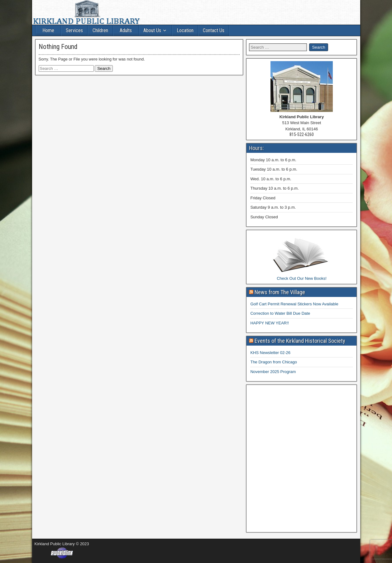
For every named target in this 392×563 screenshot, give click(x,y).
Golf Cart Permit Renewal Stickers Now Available (294, 304)
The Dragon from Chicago (274, 362)
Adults (126, 30)
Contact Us (214, 30)
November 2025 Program (273, 372)
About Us (152, 30)
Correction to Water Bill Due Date (280, 313)
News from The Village (280, 292)
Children (100, 30)
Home (48, 30)
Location (185, 30)
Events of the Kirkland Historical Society (300, 341)
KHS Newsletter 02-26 (270, 353)
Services (74, 30)
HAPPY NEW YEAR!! (270, 323)
